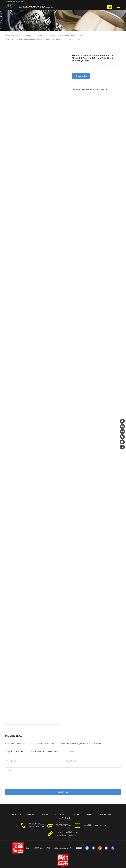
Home (7, 36)
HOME (14, 814)
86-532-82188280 (37, 827)
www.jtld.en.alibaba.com (67, 832)
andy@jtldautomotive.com (94, 825)
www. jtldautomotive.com (67, 835)
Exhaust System (28, 36)
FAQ (89, 814)
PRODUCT (47, 814)
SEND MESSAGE (63, 792)
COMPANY (29, 814)
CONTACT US (105, 814)
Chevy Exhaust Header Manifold (71, 36)
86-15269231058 (37, 824)
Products (16, 36)
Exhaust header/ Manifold (46, 36)
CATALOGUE (65, 818)
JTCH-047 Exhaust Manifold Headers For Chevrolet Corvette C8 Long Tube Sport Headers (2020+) (43, 39)
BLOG (76, 814)
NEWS (63, 814)
